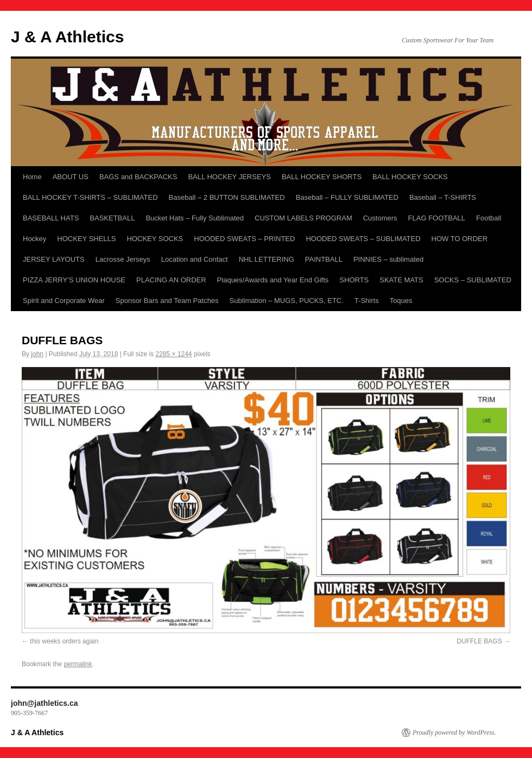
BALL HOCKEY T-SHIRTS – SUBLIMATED (90, 197)
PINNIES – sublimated (388, 259)
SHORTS (354, 280)
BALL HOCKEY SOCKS (410, 177)
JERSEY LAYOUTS (54, 259)
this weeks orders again (64, 641)
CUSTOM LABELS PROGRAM (303, 218)
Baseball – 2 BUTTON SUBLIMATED (227, 197)
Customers (380, 218)
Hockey (34, 239)
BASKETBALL (112, 218)
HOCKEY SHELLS (86, 239)
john (37, 354)
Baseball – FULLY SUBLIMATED (347, 197)
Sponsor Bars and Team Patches (167, 301)
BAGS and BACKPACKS (138, 177)
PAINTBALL (324, 259)
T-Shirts (367, 301)
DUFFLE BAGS (479, 641)
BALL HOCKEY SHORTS (322, 177)
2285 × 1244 (173, 354)
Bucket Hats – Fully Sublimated (195, 218)
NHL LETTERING (267, 259)
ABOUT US (71, 177)
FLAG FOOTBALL (437, 218)
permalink (78, 664)
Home (32, 177)
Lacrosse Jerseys (123, 259)
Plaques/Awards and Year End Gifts (273, 280)
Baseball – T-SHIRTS (443, 197)
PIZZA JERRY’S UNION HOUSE (74, 280)
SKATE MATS (401, 280)
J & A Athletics (67, 37)
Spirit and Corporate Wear (64, 301)
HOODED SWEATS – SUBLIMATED (363, 239)
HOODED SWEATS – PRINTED (244, 239)
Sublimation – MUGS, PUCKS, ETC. (287, 301)
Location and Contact (195, 259)
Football (489, 218)
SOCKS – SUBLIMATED (473, 280)
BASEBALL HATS (51, 218)
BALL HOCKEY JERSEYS (229, 177)
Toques (401, 301)
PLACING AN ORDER (171, 280)
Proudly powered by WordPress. (454, 732)
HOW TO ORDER (460, 239)
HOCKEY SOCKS (155, 239)
